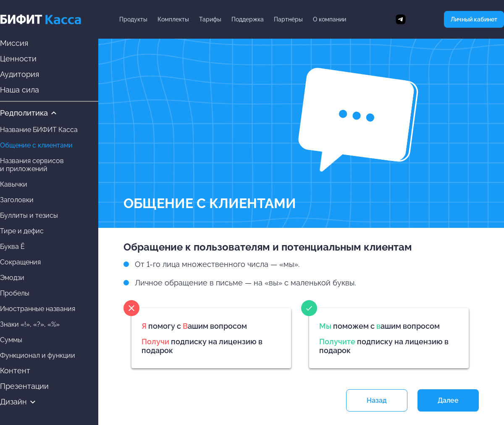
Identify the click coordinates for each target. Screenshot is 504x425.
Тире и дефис (22, 231)
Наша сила (20, 90)
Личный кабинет (474, 19)
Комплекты (173, 19)
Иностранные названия (38, 309)
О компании (329, 19)
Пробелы (15, 293)
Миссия (14, 43)
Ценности (18, 59)
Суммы (11, 340)
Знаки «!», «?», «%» (30, 324)
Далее (448, 400)
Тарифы (210, 19)
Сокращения (20, 262)
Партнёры (288, 19)
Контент (15, 371)
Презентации (24, 386)
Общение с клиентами (36, 145)
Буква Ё (12, 247)
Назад (377, 400)
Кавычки (14, 184)
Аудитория (20, 74)
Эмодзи (12, 278)
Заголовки (17, 200)
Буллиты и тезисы (29, 215)
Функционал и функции (38, 355)
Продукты (133, 19)
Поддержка (248, 19)
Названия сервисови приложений (32, 165)
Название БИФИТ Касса (39, 130)
